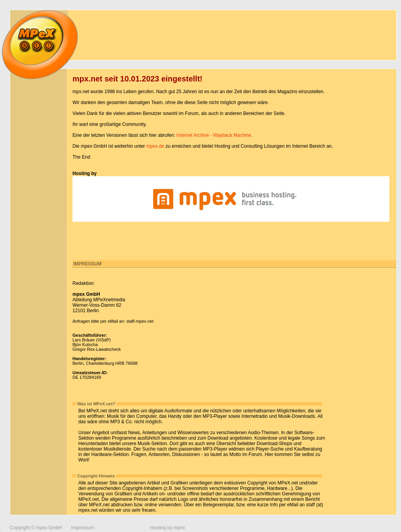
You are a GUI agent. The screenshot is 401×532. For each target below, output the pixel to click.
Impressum (83, 528)
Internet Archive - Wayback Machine (214, 135)
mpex (179, 528)
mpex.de (155, 146)
